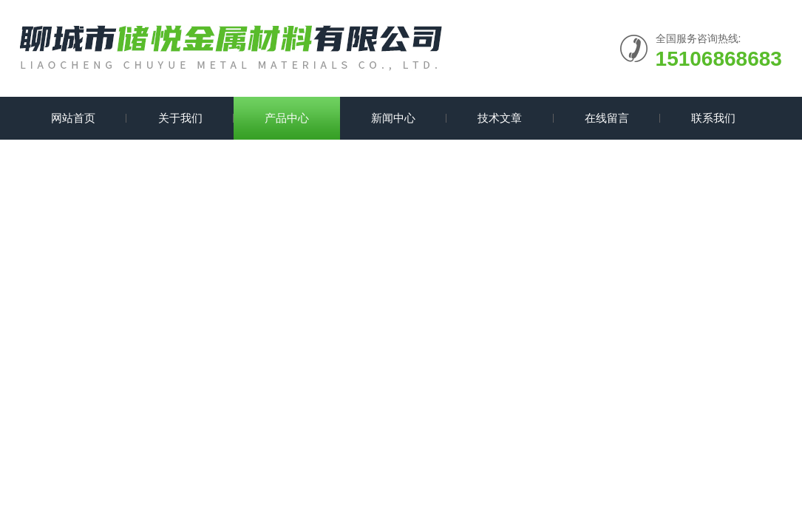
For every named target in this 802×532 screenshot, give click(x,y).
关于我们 (180, 118)
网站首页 (73, 118)
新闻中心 (393, 118)
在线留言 (607, 118)
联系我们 (713, 118)
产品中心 (287, 118)
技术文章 (500, 118)
